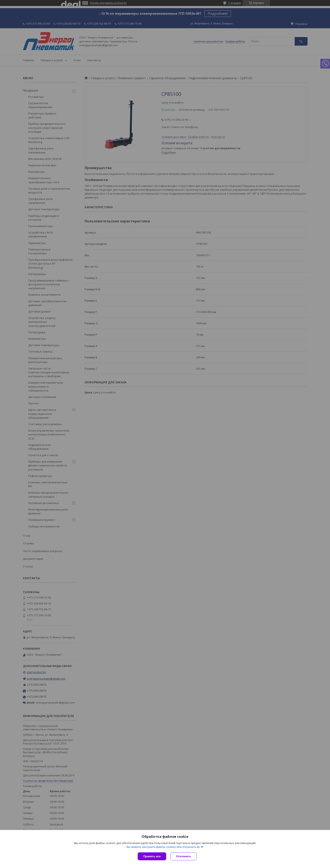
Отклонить (183, 856)
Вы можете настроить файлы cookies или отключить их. (164, 847)
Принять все (152, 856)
